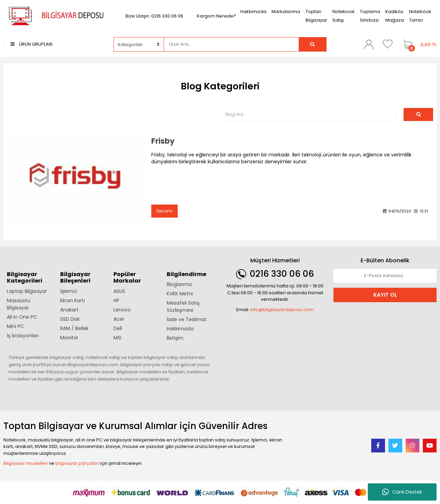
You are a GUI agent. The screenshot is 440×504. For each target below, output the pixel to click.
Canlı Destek (402, 492)
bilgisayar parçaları (77, 463)
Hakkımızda (253, 12)
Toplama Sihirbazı (370, 16)
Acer (119, 319)
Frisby (163, 141)
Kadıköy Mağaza (395, 16)
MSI (117, 338)
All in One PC (22, 317)
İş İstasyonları (23, 336)
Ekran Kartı (73, 300)
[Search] (231, 44)
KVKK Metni (180, 294)
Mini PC (15, 326)
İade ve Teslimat (187, 319)
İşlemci (69, 291)
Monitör (69, 338)
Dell (118, 328)
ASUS (119, 291)
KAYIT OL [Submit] (385, 295)
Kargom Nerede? (217, 16)
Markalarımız (286, 12)
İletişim (175, 338)
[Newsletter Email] (385, 276)
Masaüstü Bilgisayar (19, 304)
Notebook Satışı (344, 16)
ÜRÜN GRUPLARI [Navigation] (32, 44)
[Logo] (55, 16)
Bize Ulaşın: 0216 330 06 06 (154, 16)
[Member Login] (369, 44)
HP (116, 300)
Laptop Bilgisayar (27, 291)
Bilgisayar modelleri (26, 463)
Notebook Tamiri (420, 16)
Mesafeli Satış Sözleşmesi (183, 306)
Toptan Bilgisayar (316, 16)
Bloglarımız (179, 284)
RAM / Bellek (74, 328)
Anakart (69, 310)
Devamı (164, 211)
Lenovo (122, 310)
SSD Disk (70, 319)
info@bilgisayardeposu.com (282, 310)
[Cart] (418, 44)
